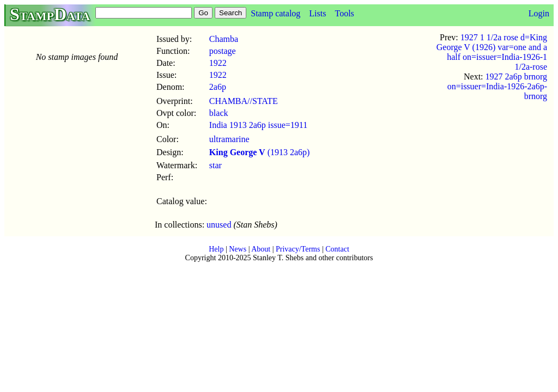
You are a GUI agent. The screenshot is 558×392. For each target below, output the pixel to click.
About (261, 249)
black (219, 113)
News (238, 249)
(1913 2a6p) (260, 152)
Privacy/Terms (298, 249)
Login (539, 13)
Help (216, 249)
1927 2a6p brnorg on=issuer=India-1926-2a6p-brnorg (497, 86)
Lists (317, 13)
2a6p (218, 87)
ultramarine (229, 139)
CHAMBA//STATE (244, 101)
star (216, 165)
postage (223, 51)
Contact (337, 249)
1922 (218, 63)
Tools (344, 13)
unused (219, 225)
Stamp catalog (275, 13)
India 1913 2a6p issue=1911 (258, 125)
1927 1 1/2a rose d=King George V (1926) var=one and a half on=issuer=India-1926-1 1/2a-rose (492, 52)
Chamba (224, 39)
